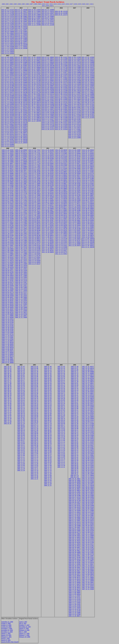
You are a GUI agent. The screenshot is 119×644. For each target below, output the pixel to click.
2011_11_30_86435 (48, 244)
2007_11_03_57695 (88, 552)
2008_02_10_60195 (8, 167)
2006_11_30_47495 (75, 604)
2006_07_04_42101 (75, 505)
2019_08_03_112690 (61, 99)
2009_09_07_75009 (21, 275)
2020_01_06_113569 (75, 57)
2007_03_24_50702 (88, 413)
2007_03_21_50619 (88, 412)
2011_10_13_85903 (48, 232)
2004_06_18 (48, 418)
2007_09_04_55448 (88, 505)
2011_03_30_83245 (48, 173)
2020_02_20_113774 (75, 64)
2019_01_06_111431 (61, 57)
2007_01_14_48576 (88, 375)
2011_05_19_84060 (48, 190)
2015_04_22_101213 (8, 81)
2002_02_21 (21, 382)
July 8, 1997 (23, 623)
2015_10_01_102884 (8, 126)
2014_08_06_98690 (88, 209)
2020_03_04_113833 (75, 66)
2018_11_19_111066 (48, 121)
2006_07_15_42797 (75, 515)
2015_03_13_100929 (8, 72)
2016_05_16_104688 (21, 89)
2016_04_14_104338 (21, 77)
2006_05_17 (75, 454)
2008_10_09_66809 (8, 314)
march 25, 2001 (6, 640)
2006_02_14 (75, 390)
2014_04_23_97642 (88, 183)
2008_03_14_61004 (8, 185)
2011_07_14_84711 (48, 205)
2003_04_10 (34, 398)
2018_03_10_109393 (48, 72)
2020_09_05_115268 (75, 116)
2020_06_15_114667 (75, 92)
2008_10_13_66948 (8, 317)
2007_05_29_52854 (88, 454)
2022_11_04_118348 (8, 46)
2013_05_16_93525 (75, 188)
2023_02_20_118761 (21, 15)
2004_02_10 (48, 382)
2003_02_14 (34, 378)
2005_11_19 (61, 445)
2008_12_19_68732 (8, 356)
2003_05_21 (34, 412)
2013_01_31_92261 (75, 158)
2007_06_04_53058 (88, 457)
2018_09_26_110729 (48, 111)
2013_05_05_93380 (75, 185)
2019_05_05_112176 (61, 82)
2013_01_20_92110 (75, 155)
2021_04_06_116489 (88, 77)
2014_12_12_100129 (88, 240)
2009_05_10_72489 (21, 222)
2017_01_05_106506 (34, 57)
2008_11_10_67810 (8, 336)
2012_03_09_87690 (61, 165)
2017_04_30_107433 (34, 84)
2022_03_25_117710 (8, 18)
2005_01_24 (61, 373)
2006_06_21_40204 (75, 484)
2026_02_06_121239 (61, 11)
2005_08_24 (61, 420)
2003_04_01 (34, 395)
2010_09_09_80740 (34, 235)
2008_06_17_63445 (8, 240)
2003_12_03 (34, 465)
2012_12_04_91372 (61, 244)
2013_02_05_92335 (75, 160)
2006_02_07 (75, 387)
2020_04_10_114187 (75, 76)
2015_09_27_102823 (8, 124)
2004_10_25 (48, 460)
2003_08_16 (34, 435)
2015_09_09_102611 (8, 117)
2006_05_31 (75, 462)
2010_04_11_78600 (34, 183)
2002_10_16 (21, 447)
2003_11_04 (34, 454)
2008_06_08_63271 (8, 237)
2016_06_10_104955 (21, 97)
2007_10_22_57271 (88, 544)
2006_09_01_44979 (75, 554)
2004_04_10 (48, 402)
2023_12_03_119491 (21, 31)
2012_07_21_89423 (61, 200)
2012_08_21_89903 (61, 210)
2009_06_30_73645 (21, 245)
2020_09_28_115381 (75, 119)
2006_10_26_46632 (75, 587)
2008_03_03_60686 (8, 178)
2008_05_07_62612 (8, 222)
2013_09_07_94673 (75, 217)
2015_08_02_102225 (8, 106)
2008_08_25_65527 (8, 287)
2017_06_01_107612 (34, 89)
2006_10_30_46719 (75, 589)
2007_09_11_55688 (88, 510)
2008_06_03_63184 (8, 235)
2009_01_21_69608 (21, 162)
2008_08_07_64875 (8, 274)
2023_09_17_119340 (21, 28)
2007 (31, 4)
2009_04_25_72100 (21, 214)
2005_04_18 (61, 395)
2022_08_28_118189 (8, 38)
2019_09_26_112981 (61, 109)
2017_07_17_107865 (34, 96)
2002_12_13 (21, 467)
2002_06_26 (21, 417)
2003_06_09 (34, 417)
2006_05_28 (75, 460)
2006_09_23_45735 (75, 569)
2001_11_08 (8, 408)
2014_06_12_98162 (88, 197)
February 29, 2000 (25, 637)
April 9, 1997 (23, 622)
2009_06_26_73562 (21, 244)
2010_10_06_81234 (34, 245)
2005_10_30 (61, 437)
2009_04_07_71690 (21, 205)
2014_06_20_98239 (88, 198)
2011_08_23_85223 (48, 217)
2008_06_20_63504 (8, 242)
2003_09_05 (34, 440)
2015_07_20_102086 (8, 104)
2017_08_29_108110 (34, 102)
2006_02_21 (75, 395)
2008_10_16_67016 (8, 319)
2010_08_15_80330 (34, 225)
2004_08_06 (48, 432)
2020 (84, 4)
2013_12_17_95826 (75, 242)
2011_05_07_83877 (48, 187)
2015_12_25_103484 (8, 144)
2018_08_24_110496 (48, 104)
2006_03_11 (75, 410)
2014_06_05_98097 (88, 195)
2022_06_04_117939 (8, 28)
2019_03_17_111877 (61, 72)
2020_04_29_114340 (75, 81)
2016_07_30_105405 (21, 111)
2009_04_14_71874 (21, 209)
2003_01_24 (34, 373)
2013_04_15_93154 (75, 180)
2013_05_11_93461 (75, 187)
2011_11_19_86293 (48, 240)
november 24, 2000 (7, 630)
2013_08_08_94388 (75, 210)
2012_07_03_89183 (61, 195)
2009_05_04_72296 (21, 219)
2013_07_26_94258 (75, 207)
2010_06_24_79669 (34, 209)
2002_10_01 (21, 442)
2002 (11, 4)
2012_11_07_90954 (61, 234)
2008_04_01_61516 (8, 197)
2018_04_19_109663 (48, 81)
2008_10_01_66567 (8, 309)
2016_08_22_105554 (21, 116)
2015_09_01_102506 (8, 114)
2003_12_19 (34, 474)
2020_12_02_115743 (75, 132)
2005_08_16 (61, 418)
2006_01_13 (75, 373)
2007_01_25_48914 (88, 382)
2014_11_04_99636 (88, 230)
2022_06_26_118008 (8, 31)
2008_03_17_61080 (8, 187)
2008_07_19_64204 (8, 259)
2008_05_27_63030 (8, 232)
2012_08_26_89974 (61, 212)
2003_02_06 (34, 377)
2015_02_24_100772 (8, 67)
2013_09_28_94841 (75, 220)
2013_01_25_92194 (75, 157)
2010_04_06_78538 (34, 182)
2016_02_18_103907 (21, 66)
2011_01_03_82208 (48, 150)
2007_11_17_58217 (88, 564)
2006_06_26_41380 (75, 495)
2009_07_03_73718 (21, 247)
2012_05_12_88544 (61, 182)
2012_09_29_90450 (61, 222)
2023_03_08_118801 (21, 16)
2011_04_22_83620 (48, 182)
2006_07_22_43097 (75, 520)
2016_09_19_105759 (21, 122)
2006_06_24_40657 (75, 489)
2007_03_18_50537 (88, 410)
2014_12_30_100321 (88, 245)
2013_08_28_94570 (75, 215)
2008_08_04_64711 (8, 270)
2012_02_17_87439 (61, 160)
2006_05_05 (75, 445)
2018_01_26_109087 (48, 64)
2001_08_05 (8, 385)
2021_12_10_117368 (88, 112)
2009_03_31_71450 (21, 200)
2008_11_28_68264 (8, 346)
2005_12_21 (61, 462)
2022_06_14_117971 (8, 30)
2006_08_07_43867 (75, 534)
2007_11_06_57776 (88, 554)
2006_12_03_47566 (75, 606)
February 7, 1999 (24, 635)
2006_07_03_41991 (75, 504)
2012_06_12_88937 (61, 190)
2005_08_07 (61, 417)
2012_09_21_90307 (61, 219)
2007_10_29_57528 (88, 549)
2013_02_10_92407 (75, 162)
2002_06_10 (21, 413)
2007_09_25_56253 (88, 520)
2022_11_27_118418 (8, 50)
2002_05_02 (21, 403)
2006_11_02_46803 (75, 591)
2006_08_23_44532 (75, 546)
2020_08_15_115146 (75, 111)
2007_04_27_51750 (88, 433)
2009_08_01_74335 (21, 260)
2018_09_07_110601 (48, 107)
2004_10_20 (48, 457)
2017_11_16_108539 (34, 114)
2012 (51, 4)
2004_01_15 (48, 370)
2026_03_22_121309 (61, 13)
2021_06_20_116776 (88, 89)
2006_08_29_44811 (75, 551)
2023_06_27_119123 (21, 23)
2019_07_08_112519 (61, 94)
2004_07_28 (48, 428)
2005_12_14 (61, 459)
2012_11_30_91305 (61, 242)
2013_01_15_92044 (75, 153)
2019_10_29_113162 (61, 116)
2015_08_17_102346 (8, 109)
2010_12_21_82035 (34, 262)
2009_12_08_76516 (21, 309)
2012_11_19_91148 (61, 239)
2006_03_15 (75, 413)
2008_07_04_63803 (8, 249)
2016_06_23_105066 (21, 101)
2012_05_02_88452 (61, 180)
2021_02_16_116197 (88, 67)
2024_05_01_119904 (21, 40)
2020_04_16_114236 (75, 77)
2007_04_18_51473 (88, 428)
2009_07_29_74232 (21, 259)
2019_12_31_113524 (61, 129)
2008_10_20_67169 (8, 322)
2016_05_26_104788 (21, 92)
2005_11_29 (61, 450)
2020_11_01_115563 (75, 126)
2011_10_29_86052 (48, 235)
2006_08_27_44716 (75, 549)
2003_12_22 (34, 475)
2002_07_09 (21, 420)
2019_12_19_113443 (61, 126)
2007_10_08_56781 (88, 532)
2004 (19, 4)
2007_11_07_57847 (88, 556)
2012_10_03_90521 (61, 224)
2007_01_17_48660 (88, 377)
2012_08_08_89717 (61, 207)
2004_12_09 (48, 477)
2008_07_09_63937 (8, 252)
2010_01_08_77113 (34, 152)
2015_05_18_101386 (8, 86)
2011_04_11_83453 (48, 178)
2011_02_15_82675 (48, 160)
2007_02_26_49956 (88, 400)
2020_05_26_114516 (75, 87)
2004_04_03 (48, 400)
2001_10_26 (8, 403)
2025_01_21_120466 (48, 10)
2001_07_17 (8, 380)
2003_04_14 (34, 400)
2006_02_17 (75, 392)
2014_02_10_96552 (88, 162)
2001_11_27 (8, 413)
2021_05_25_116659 (88, 84)
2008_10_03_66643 (8, 311)
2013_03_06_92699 (75, 168)
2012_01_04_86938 (61, 150)
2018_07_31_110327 (48, 99)
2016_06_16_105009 (21, 99)
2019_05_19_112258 (61, 86)
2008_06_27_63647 (8, 245)
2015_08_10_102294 (8, 107)
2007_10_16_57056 (88, 539)
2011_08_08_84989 (48, 212)
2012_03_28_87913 (61, 170)
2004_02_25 (48, 387)
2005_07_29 (61, 415)
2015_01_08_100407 (8, 57)
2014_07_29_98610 (88, 207)
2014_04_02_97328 (88, 177)
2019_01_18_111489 (61, 59)
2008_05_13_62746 (8, 225)
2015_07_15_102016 (8, 102)
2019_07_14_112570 (61, 96)
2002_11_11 (21, 457)
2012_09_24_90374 (61, 220)
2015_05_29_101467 (8, 87)
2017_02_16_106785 (34, 66)
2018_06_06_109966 (48, 89)
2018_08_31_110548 (48, 106)
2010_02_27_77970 (34, 168)
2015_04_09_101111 (8, 77)
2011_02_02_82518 (48, 157)
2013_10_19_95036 (75, 225)
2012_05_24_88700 (61, 185)
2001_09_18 (8, 395)
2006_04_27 (75, 440)
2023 (43, 6)
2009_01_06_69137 (21, 152)
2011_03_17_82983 (48, 167)
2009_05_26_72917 (21, 230)
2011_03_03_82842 (48, 163)
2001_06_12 (8, 373)
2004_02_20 (48, 385)
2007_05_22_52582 (88, 448)
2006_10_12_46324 (75, 581)
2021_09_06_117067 (88, 101)
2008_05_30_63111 (8, 234)
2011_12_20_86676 (48, 249)
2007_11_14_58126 (88, 562)
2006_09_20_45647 (75, 567)
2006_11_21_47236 (75, 599)
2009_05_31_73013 (21, 232)
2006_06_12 (75, 470)
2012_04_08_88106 (61, 173)
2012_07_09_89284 (61, 197)
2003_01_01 (34, 367)
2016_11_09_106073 (21, 132)
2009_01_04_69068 (21, 150)
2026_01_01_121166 (48, 25)
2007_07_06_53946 (88, 474)
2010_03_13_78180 (34, 173)
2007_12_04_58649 (88, 574)
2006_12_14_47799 (75, 611)
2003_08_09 (34, 433)
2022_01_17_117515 (8, 10)
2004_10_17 (48, 455)
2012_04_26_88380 (61, 178)
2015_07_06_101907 (8, 99)
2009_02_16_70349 (21, 177)
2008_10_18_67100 (8, 321)
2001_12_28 (8, 422)
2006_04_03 (75, 425)
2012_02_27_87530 (61, 162)
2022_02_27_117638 (8, 15)
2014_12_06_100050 (88, 239)
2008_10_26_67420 (8, 327)
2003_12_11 (34, 469)
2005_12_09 (61, 457)
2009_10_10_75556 (21, 289)
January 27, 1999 (24, 633)
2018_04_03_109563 (48, 77)
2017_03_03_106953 (34, 71)
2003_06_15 (34, 418)
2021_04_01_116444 (88, 76)
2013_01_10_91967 (75, 152)
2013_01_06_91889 (75, 150)
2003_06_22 (34, 420)
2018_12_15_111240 (48, 126)
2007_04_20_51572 (88, 430)
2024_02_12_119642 (21, 35)
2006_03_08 (75, 408)
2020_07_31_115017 (75, 106)
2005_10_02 (61, 428)
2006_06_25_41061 (75, 492)
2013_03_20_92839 (75, 172)
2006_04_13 (75, 432)
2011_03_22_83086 (48, 170)
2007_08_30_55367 (88, 504)
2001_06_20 (8, 375)
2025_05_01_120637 (48, 13)
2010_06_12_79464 (34, 203)
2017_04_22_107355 (34, 82)
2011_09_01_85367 (48, 220)
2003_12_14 (34, 470)
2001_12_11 (8, 417)
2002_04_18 (21, 398)
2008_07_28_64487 (8, 265)
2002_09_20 (21, 438)
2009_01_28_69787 (21, 165)
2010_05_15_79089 (34, 195)
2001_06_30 (8, 377)
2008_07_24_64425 (8, 264)
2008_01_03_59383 (8, 150)
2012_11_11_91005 (61, 235)
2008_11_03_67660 (8, 332)
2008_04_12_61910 (8, 205)
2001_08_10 (8, 387)
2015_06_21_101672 (8, 92)
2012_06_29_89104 (61, 193)
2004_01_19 (48, 372)
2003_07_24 (34, 428)
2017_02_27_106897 (34, 69)
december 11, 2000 (7, 632)
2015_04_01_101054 (8, 76)
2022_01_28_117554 (8, 11)
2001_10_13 (8, 400)
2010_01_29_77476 (34, 158)
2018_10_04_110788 (48, 112)
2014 (59, 4)
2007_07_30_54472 (88, 484)
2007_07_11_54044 (88, 475)
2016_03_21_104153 (21, 72)
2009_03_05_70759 (21, 185)
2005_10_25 (61, 435)
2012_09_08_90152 (61, 215)
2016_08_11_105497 (21, 114)
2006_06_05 (75, 465)
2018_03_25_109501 (48, 76)
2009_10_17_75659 (21, 290)
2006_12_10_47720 (75, 609)
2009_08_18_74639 (21, 267)
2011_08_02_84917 (48, 210)
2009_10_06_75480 (21, 287)
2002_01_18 (21, 370)
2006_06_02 (75, 464)
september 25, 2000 (7, 622)
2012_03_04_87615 (61, 163)
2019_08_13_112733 (61, 101)
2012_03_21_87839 (61, 168)
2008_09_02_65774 (8, 292)
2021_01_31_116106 (88, 64)
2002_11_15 (21, 459)
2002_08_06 (21, 427)
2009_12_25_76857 (21, 316)
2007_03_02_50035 (88, 402)
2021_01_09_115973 (88, 59)
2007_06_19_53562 (88, 465)
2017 (71, 4)
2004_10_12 (48, 454)
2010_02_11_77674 (34, 162)
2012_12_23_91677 (61, 250)
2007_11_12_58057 (88, 561)
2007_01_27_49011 (88, 383)
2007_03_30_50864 (88, 417)
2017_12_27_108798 (34, 121)
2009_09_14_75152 (21, 279)
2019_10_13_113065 (61, 112)
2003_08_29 (34, 438)
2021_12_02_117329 (88, 111)
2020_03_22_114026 (75, 71)
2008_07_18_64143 (8, 257)
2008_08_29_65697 (8, 290)
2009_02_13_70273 (21, 175)
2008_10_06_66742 (8, 312)
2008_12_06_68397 (8, 349)
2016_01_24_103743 (21, 61)
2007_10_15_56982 (88, 537)
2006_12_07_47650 (75, 607)
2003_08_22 (34, 437)
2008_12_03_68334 (8, 347)
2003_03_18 (34, 390)
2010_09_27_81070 (34, 242)
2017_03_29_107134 (34, 76)
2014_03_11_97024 (88, 170)
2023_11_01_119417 (21, 30)
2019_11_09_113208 (61, 117)
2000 (3, 4)
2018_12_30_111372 (48, 129)
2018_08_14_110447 (48, 102)
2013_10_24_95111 (75, 227)
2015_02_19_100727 (8, 66)
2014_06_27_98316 (88, 200)
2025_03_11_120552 (48, 11)
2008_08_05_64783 (8, 272)
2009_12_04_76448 (21, 307)
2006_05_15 (75, 452)
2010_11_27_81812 (34, 257)
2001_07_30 (8, 383)
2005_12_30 (61, 465)
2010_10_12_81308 (34, 247)
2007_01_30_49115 (88, 385)
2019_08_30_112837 (61, 104)
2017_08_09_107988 (34, 99)
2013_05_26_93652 (75, 192)
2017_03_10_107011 (34, 72)
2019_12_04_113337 (61, 122)
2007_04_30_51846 (88, 435)
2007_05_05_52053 (88, 438)
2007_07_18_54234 (88, 479)
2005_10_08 (61, 430)
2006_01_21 (75, 378)
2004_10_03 (48, 450)
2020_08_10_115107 (75, 109)
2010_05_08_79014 (34, 193)
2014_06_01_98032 (88, 193)
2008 (35, 4)
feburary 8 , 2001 (6, 637)
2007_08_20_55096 (88, 497)
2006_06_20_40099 (75, 482)
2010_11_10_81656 (34, 254)
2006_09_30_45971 (75, 574)
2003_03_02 (34, 385)
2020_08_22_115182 (75, 112)
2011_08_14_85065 (48, 214)
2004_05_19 (48, 412)
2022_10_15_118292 (8, 43)
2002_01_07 (21, 367)
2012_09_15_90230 (61, 217)
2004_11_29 (48, 474)
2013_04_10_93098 (75, 178)
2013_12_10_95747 (75, 240)
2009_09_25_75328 (21, 284)
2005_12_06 (61, 455)
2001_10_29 (8, 405)
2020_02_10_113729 (75, 62)
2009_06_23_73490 (21, 242)
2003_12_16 (34, 472)
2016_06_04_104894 (21, 96)
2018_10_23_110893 (48, 116)
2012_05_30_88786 (61, 187)
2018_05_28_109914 (48, 87)
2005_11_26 (61, 448)
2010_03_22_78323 (34, 177)
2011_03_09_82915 (48, 165)
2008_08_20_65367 (8, 284)
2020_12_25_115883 (75, 138)
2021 (88, 4)
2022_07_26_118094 (8, 35)
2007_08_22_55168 (88, 499)
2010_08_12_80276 (34, 224)
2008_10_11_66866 (8, 316)
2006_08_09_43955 (75, 535)
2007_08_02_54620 (88, 487)
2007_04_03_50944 (88, 418)
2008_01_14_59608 (8, 155)
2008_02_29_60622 (8, 177)
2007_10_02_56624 (88, 529)
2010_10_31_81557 (34, 252)
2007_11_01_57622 (88, 551)
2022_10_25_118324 (8, 45)
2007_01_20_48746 (88, 378)
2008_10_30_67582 (8, 331)
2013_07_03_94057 (75, 202)
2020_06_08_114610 (75, 91)
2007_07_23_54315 (88, 480)
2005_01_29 (61, 375)
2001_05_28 (8, 372)
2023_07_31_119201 (21, 25)
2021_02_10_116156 (88, 66)
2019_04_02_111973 (61, 76)
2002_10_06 (21, 443)
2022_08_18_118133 (8, 36)
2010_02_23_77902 (34, 167)
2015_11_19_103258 (8, 138)
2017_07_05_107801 (34, 94)
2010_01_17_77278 (34, 155)
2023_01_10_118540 (21, 10)
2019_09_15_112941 (61, 107)
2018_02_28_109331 (48, 71)
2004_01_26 (48, 375)
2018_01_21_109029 (48, 62)
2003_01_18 (34, 372)
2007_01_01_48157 (88, 367)
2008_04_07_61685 (8, 200)
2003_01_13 (34, 370)
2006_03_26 (75, 420)
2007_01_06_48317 (88, 370)
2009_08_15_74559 (21, 265)
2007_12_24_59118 (88, 584)
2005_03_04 (61, 383)
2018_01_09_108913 (48, 59)
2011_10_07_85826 (48, 230)
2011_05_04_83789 (48, 185)
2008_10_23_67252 (8, 324)
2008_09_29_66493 (8, 307)
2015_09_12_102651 (8, 119)
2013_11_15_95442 (75, 234)
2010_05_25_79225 (34, 198)
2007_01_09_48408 (88, 372)
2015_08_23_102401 (8, 111)
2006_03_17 (75, 415)
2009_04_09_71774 (21, 207)
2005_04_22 (61, 397)
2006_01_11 (75, 372)
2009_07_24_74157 (21, 257)
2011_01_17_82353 (48, 153)
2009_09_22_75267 (21, 282)
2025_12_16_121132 (48, 23)
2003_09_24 (34, 443)
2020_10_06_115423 (75, 121)
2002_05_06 (21, 405)
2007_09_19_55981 (88, 515)
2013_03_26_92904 (75, 173)
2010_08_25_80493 (34, 229)
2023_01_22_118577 (21, 11)
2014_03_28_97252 (88, 175)
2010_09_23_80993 (34, 240)
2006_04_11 (75, 430)
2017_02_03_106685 (34, 62)
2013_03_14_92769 (75, 170)
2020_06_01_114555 (75, 89)
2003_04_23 (34, 403)
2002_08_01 (21, 425)
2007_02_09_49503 (88, 392)
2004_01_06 (48, 367)
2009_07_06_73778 (21, 249)
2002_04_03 (21, 393)
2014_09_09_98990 (88, 215)
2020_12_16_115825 (75, 136)
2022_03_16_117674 (8, 16)
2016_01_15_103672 (21, 59)
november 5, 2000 (7, 628)
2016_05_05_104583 (21, 86)
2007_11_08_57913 (88, 557)
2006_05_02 (75, 443)
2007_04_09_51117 (88, 422)
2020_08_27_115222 (75, 114)
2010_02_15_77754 (34, 163)
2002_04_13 (21, 397)
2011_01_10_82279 (48, 152)
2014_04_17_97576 (88, 182)
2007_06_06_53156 (88, 459)
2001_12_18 (8, 418)
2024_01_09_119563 (21, 33)
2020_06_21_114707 (75, 94)
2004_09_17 (48, 445)
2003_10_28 (34, 452)
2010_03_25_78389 (34, 178)
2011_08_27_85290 (48, 219)
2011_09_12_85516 (48, 224)
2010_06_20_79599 (34, 207)
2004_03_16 (48, 393)
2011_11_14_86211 (48, 239)
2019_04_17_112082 (61, 79)
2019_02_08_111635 (61, 64)
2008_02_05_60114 (8, 165)
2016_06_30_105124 (21, 102)
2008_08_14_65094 (8, 279)
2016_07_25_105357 (21, 109)
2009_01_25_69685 (21, 163)
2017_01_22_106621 (34, 61)
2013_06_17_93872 (75, 197)
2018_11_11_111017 (48, 119)
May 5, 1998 (23, 632)
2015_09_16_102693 (8, 121)
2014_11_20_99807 (88, 234)
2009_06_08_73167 (21, 235)
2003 (15, 4)
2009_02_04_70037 (21, 170)
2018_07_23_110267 (48, 97)
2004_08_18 (48, 435)
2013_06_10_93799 (75, 195)
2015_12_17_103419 (8, 143)
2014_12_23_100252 (88, 244)
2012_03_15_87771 (61, 167)
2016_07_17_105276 (21, 107)
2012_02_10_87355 (61, 158)
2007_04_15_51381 (88, 427)
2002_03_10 (21, 387)
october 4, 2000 (6, 623)
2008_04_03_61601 (8, 198)
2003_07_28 (34, 430)
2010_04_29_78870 (34, 190)
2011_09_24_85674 (48, 227)
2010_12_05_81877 (34, 259)
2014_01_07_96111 (88, 152)
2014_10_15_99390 (88, 225)
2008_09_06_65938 (8, 296)
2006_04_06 (75, 427)
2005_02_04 (61, 377)
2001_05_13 (8, 368)
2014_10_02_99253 (88, 222)
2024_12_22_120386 (21, 48)
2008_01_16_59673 (8, 157)
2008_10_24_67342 (8, 326)
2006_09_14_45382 (75, 562)
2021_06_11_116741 (88, 87)
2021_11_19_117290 (88, 109)
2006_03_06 (75, 407)
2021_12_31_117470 (88, 117)
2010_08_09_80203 (34, 222)
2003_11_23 (34, 462)
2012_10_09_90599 (61, 225)
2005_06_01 (61, 405)
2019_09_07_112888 (61, 106)
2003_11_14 (34, 457)
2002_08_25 (21, 432)
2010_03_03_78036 (34, 170)
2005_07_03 (61, 410)
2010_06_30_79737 (34, 210)
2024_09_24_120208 (21, 45)
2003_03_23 (34, 392)
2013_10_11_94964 (75, 224)
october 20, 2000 (6, 627)
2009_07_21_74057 (21, 255)
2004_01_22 (48, 373)
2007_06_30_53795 (88, 470)
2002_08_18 (21, 430)
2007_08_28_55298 (88, 502)
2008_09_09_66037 (8, 297)
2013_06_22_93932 (75, 198)
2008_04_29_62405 (8, 217)
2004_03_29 (48, 398)
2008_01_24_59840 (8, 160)
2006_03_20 (75, 417)
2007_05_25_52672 (88, 450)
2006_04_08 (75, 428)
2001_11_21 (8, 412)
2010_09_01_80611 (34, 232)
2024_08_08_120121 (21, 43)
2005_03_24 (61, 388)
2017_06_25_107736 (34, 92)
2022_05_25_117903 (8, 26)
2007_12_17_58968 (88, 581)
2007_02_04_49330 (88, 388)
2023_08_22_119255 (21, 26)
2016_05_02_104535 (21, 84)
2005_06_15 (61, 407)
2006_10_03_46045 (75, 576)
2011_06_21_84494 (48, 200)
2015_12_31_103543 (8, 146)
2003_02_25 (34, 382)
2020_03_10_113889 (75, 67)
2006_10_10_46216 (75, 579)
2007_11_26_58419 (88, 569)
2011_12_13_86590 (48, 247)
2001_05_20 (8, 370)
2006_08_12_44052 (75, 537)
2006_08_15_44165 (75, 539)
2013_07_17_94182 (75, 205)
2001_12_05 (8, 415)
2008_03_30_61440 (8, 195)
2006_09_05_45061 (75, 556)
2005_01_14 (61, 370)
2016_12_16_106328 (21, 139)
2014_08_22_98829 (88, 212)
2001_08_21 (8, 390)
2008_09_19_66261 (8, 302)
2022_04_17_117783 (8, 21)
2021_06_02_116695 (88, 86)
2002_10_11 (21, 445)
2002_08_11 (21, 428)
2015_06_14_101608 (8, 91)
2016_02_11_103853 (21, 64)
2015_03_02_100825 (8, 69)
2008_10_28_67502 (8, 329)
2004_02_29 (48, 388)
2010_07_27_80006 (34, 217)
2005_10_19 (61, 433)
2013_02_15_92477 (75, 163)
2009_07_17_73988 (21, 254)
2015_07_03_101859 (8, 97)
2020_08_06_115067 (75, 107)
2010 (43, 4)
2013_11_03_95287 (75, 230)
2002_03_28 (21, 392)
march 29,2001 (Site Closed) (10, 642)
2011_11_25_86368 (48, 242)
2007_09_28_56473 (88, 525)
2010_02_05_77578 (34, 160)
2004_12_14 (48, 479)
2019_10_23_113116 (61, 114)
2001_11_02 (8, 407)
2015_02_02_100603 (8, 62)
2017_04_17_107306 (34, 81)
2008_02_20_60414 (8, 172)
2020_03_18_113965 (75, 69)
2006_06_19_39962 (75, 480)
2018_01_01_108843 (48, 57)
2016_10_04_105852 (21, 126)
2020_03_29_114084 (75, 72)
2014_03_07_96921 (88, 168)
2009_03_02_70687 (21, 183)
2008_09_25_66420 (8, 306)
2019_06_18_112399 (61, 91)
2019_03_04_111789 (61, 69)
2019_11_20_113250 (61, 119)
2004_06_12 (48, 417)
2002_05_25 (21, 410)
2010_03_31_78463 (34, 180)
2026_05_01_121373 (61, 15)
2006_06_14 (75, 472)
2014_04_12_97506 (88, 180)
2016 (67, 4)
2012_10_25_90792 (61, 230)
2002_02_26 (21, 383)
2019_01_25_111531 (61, 61)
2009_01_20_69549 (21, 160)
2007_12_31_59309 (88, 589)
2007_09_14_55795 (88, 512)
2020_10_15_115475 (75, 122)
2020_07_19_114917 (75, 102)
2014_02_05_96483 (88, 160)
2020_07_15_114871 (75, 101)
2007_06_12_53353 (88, 462)
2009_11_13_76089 (21, 299)
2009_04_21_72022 (21, 212)
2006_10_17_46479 (75, 584)
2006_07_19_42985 (75, 519)
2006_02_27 (75, 402)
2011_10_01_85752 (48, 229)
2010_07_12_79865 (34, 214)
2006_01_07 (75, 368)
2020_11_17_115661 (75, 129)
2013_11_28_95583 (75, 237)
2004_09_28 (48, 448)
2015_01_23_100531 (8, 61)
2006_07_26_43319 (75, 524)
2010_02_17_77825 (34, 165)
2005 (23, 4)
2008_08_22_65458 (8, 285)
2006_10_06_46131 (75, 577)
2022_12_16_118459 (8, 51)
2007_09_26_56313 (88, 522)
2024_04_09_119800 (21, 38)
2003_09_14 (34, 442)
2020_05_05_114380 (75, 82)
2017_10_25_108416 (34, 111)
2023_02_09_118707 (21, 13)
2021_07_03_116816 (88, 91)
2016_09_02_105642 (21, 119)
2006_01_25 (75, 380)
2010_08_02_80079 (34, 219)
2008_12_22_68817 (8, 357)
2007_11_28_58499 (88, 571)
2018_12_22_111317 (48, 127)
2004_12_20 (48, 480)
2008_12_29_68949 (8, 361)
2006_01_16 (75, 375)
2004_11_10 (48, 467)
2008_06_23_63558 (8, 244)
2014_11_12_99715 (88, 232)
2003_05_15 (34, 410)
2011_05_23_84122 (48, 192)
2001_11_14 (8, 410)
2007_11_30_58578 (88, 572)
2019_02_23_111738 (61, 67)
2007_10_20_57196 (88, 542)
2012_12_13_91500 (61, 247)
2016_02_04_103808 (21, 62)
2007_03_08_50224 (88, 405)
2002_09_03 (21, 433)
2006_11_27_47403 (75, 602)
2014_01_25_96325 (88, 157)
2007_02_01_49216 (88, 387)
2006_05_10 (75, 448)
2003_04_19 (34, 402)
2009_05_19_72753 (21, 227)
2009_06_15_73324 (21, 239)
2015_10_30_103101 (8, 132)
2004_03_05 (48, 390)
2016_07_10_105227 (21, 106)
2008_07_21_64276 (8, 260)
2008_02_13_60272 (8, 168)
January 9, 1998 (24, 628)
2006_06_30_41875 (75, 502)
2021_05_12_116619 (88, 82)
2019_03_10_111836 (61, 71)
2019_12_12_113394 (61, 124)
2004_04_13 (48, 403)
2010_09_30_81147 (34, 244)
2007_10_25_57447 (88, 547)
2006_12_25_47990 (75, 614)
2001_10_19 (8, 402)
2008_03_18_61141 (8, 188)
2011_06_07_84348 (48, 197)
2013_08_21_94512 (75, 214)
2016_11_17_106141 (21, 134)
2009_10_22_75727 (21, 292)
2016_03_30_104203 (21, 74)
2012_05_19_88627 (61, 183)
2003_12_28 (34, 477)
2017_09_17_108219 (34, 106)
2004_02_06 (48, 380)
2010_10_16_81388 (34, 249)
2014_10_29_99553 (88, 229)
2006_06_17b (75, 477)
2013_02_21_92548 (75, 165)
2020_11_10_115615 (75, 127)
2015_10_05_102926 (8, 127)
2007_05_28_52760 (88, 452)
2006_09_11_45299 (75, 561)
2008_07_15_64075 (8, 255)
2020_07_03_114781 (75, 97)
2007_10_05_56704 (88, 530)
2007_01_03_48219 (88, 368)
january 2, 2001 (6, 633)
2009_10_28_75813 (21, 294)
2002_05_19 (21, 408)
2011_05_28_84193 (48, 193)
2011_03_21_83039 (48, 168)
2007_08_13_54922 (88, 494)
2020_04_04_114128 (75, 74)
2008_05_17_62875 (8, 229)
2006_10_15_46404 (75, 582)
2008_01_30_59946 (8, 162)
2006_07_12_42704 (75, 514)
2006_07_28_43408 (75, 525)
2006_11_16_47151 (75, 597)
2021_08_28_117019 (88, 99)
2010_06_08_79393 (34, 202)
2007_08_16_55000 (88, 495)
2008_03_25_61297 (8, 192)
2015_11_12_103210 (8, 136)
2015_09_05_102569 (8, 116)
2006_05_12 (75, 450)
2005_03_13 (61, 385)
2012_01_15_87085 (61, 153)
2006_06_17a (75, 475)
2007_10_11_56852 (88, 534)
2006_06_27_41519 (75, 497)
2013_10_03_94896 (75, 222)
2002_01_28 (21, 373)
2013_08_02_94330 (75, 209)
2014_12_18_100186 (88, 242)
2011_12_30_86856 (48, 252)
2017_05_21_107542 (34, 87)
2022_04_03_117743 (8, 20)
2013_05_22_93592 (75, 190)
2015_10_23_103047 (8, 131)
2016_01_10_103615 (21, 57)
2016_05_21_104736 (21, 91)
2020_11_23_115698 (75, 131)
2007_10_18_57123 (88, 541)
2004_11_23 (48, 472)
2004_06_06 (48, 415)
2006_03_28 (75, 422)
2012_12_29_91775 (61, 252)
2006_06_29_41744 (75, 500)
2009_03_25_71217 (21, 195)
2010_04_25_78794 (34, 188)
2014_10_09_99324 (88, 224)
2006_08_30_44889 (75, 552)
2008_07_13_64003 (8, 254)
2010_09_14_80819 (34, 237)
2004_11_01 (48, 464)
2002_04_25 (21, 402)
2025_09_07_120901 (48, 18)
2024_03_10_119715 (21, 36)
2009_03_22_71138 (21, 193)
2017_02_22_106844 (34, 67)
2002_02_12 (21, 378)
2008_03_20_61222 (8, 190)
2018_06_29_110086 (48, 92)
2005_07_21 (61, 413)
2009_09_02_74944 (21, 274)
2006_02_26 (75, 400)
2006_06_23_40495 (75, 487)
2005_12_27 (61, 464)
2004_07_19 (48, 425)
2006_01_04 (75, 367)
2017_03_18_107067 (34, 74)
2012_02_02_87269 (61, 157)
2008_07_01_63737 (8, 247)
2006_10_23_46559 (75, 586)
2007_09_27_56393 (88, 524)
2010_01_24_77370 (34, 157)
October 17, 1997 (24, 625)
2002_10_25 (21, 450)
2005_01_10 (61, 368)
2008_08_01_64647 (8, 269)
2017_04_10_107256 (34, 79)
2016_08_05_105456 (21, 112)
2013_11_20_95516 (75, 235)
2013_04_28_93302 (75, 183)
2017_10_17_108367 (34, 109)
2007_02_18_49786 (88, 397)
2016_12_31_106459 (21, 143)
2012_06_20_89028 (61, 192)
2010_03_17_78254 (34, 175)
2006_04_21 (75, 437)
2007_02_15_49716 (88, 395)
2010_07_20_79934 (34, 215)
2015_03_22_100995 (8, 74)
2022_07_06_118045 (8, 33)
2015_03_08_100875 (8, 71)
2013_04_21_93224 (75, 182)
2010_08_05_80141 (34, 220)
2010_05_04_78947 (34, 192)
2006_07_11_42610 (75, 512)
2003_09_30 (34, 445)
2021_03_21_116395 (88, 74)
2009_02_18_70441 (21, 178)
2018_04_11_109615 (48, 79)
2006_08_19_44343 (75, 542)
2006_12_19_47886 (75, 612)
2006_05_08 (75, 447)
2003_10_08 (34, 447)
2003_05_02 (34, 407)
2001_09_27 (8, 397)
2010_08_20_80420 (34, 227)
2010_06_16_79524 (34, 205)
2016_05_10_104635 (21, 87)
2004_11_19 (48, 470)
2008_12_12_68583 (8, 352)
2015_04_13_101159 (8, 79)
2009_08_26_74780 (21, 270)
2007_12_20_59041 (88, 582)
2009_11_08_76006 (21, 297)
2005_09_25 (61, 427)
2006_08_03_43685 (75, 530)
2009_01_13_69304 (21, 155)
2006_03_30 (75, 423)
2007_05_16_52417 (88, 445)
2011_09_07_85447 (48, 222)
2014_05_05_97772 (88, 187)
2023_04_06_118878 (21, 18)
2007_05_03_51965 (88, 437)
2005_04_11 (61, 393)
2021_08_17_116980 (88, 97)
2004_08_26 (48, 438)
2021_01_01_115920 (88, 57)
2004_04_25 (48, 407)
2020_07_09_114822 (75, 99)
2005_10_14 (61, 432)
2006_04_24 (75, 438)
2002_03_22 (21, 390)
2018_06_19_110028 (48, 91)
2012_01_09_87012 (61, 152)
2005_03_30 (61, 390)
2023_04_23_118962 (21, 20)
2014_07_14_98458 (88, 203)
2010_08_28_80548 (34, 230)
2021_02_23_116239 (88, 69)
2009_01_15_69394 (21, 157)
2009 (39, 4)
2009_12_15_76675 (21, 312)
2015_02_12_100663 (8, 64)
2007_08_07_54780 (88, 490)
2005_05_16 (61, 402)
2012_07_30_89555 (61, 203)
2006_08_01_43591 (75, 529)
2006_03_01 (75, 403)
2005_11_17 (61, 443)
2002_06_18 (21, 415)
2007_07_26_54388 (88, 482)
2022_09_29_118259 (8, 41)
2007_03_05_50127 (88, 403)
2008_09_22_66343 (8, 304)
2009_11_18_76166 (21, 301)
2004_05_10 (48, 410)
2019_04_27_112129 (61, 81)
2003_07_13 (34, 425)
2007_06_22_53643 (88, 467)
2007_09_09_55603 (88, 509)
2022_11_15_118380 (8, 48)
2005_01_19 (61, 372)
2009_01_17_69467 (21, 158)
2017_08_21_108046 (34, 101)
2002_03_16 (21, 388)
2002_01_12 (21, 368)
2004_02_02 (48, 378)
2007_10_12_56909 (88, 535)
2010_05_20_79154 (34, 197)
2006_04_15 (75, 433)
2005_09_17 (61, 425)
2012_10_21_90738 (61, 229)
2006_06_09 (75, 469)
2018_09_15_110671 (48, 109)
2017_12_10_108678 (34, 117)
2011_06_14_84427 (48, 198)
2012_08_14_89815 (61, 209)
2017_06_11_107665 (34, 91)
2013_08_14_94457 (75, 212)
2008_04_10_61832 (8, 203)
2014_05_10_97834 (88, 188)
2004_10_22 (48, 459)
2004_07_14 (48, 423)
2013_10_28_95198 (75, 229)
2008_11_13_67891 (8, 337)
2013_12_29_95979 (75, 245)
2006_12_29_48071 (75, 616)
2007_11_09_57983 (88, 559)
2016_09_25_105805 (21, 124)
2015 (63, 4)
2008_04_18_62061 (8, 209)
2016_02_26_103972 (21, 67)
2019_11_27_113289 (61, 121)
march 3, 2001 (6, 638)
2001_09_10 (8, 393)
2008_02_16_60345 (8, 170)
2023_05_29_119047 (21, 21)
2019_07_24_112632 (61, 97)
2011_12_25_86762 (48, 250)
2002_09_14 (21, 437)
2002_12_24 (21, 470)
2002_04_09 (21, 395)
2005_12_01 (61, 452)
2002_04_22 (21, 400)
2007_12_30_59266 (88, 587)
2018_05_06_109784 (48, 84)
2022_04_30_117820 (8, 23)
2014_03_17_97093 (88, 172)
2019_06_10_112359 (61, 89)
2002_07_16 (21, 422)
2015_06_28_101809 (8, 96)
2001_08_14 (8, 388)
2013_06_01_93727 (75, 193)
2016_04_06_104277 (21, 76)
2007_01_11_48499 (88, 373)
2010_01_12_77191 (34, 153)
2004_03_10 (48, 392)
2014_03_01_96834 (88, 167)
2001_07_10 (8, 378)
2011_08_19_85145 (48, 215)
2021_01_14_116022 (88, 61)
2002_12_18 (21, 469)
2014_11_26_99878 (88, 235)
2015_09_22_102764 (8, 122)
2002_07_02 (21, 418)
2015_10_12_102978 (8, 129)
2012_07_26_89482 (61, 202)
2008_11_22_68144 (8, 342)
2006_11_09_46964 (75, 594)
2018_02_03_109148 (48, 66)
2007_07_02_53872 (88, 472)
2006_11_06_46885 (75, 592)
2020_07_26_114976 (75, 104)
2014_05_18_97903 (88, 190)
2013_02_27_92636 (75, 167)
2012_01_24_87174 (61, 155)
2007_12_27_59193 (88, 586)
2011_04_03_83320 (48, 175)
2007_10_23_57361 (88, 546)
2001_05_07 (8, 367)
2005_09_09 (61, 423)
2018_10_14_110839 (48, 114)
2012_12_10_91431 (61, 245)
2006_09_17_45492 (75, 564)
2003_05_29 (34, 413)
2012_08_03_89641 (61, 205)
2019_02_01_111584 (61, 62)
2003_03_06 (34, 387)
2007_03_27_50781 (88, 415)
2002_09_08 (21, 435)
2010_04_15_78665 (34, 185)
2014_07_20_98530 (88, 205)
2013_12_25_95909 (75, 244)
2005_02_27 (61, 382)
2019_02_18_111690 (61, 66)
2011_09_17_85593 (48, 225)
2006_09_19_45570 (75, 566)
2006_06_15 (75, 474)
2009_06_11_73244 (21, 237)
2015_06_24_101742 (8, 94)
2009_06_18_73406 (21, 240)
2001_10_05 (8, 398)
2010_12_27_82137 (34, 264)
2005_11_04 (61, 438)
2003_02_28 (34, 383)
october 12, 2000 (6, 625)
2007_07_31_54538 (88, 485)
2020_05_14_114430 (75, 84)
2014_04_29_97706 (88, 185)
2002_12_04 (21, 464)
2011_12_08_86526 (48, 245)
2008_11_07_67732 (8, 334)
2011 (47, 4)
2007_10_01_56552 (88, 527)
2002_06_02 (21, 412)
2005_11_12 (61, 442)
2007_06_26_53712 (88, 469)
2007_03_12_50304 (88, 407)
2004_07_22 (48, 427)
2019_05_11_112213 (61, 84)
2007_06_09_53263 (88, 460)
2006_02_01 (75, 383)
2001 (7, 4)
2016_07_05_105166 (21, 104)
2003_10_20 (34, 450)
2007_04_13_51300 (88, 425)
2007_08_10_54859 (88, 492)
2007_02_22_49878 (88, 398)
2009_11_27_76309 (21, 304)
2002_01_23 (21, 372)
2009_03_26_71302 (21, 197)
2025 (51, 6)
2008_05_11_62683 (8, 224)
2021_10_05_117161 (88, 104)
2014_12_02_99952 (88, 237)
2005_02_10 (61, 378)
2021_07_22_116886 (88, 94)
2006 (27, 4)
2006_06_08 (75, 467)
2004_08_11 (48, 433)
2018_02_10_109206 (48, 67)
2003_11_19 (34, 460)
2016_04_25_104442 (21, 81)
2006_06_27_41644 (75, 499)
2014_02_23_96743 (88, 165)
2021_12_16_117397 (88, 114)
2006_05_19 (75, 455)
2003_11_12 (34, 455)
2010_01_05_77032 (34, 150)
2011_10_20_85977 (48, 234)
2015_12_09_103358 (8, 141)
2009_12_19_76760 (21, 314)
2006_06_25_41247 (75, 494)
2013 (55, 4)
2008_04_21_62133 (8, 210)
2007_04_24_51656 (88, 432)
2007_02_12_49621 (88, 393)
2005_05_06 (61, 400)
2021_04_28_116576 (88, 81)
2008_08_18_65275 (8, 282)
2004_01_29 (48, 377)
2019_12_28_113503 (61, 127)
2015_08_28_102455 (8, 112)
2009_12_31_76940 (21, 317)
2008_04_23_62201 (8, 212)
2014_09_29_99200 (88, 220)
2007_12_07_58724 (88, 576)
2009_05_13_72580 (21, 224)
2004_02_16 (48, 383)
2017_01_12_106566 (34, 59)
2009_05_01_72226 (21, 217)
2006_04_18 (75, 435)
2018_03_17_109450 (48, 74)
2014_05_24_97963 (88, 192)
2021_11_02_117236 (88, 107)
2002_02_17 (21, 380)
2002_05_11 (21, 407)
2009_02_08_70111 (21, 172)
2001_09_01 (8, 392)
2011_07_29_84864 (48, 209)
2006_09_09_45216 (75, 559)
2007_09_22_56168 (88, 519)
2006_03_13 (75, 412)
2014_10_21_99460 (88, 227)
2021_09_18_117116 (88, 102)
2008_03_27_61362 (8, 193)
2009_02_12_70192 (21, 173)
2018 (75, 4)
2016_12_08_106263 (21, 138)
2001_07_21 (8, 382)
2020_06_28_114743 (75, 96)
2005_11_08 (61, 440)
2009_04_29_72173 (21, 215)
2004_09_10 (48, 443)
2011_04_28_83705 (48, 183)
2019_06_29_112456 (61, 92)
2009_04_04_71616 (21, 203)
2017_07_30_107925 (34, 97)
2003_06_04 (34, 415)
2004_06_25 (48, 420)
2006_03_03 (75, 405)
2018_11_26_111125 (48, 122)
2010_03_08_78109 (34, 172)
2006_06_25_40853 (75, 490)
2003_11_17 (34, 459)
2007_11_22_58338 (88, 567)
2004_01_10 (48, 368)
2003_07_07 (34, 423)
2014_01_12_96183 (88, 153)
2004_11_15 (48, 469)
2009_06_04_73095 (21, 234)
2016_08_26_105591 (21, 117)
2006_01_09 (75, 370)
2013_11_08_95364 (75, 232)
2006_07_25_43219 (75, 522)
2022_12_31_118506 (8, 53)
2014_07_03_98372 (88, 202)
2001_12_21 (8, 420)
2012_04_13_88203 (61, 175)
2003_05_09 (34, 408)
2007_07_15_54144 (88, 477)
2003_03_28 (34, 393)
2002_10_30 (21, 452)
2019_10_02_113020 (61, 111)
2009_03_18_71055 (21, 192)
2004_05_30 (48, 413)
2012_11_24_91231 (61, 240)
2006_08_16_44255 (75, 541)
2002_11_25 (21, 462)
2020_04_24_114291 (75, 79)
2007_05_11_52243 (88, 442)
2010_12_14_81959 (34, 260)
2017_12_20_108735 (34, 119)
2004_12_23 (48, 482)
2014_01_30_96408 (88, 158)
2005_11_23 (61, 447)
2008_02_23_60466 (8, 173)
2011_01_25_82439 (48, 155)
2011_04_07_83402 (48, 177)
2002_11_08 (21, 455)
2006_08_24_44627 (75, 547)
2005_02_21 (61, 380)
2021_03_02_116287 (88, 71)
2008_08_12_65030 (8, 277)
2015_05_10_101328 (8, 84)
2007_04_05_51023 (88, 420)
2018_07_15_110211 (48, 96)
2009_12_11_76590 (21, 311)
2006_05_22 (75, 457)
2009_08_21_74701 (21, 269)
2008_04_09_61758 (8, 202)
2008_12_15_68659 (8, 354)
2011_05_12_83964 (48, 188)
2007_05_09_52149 (88, 440)
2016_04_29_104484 (21, 82)
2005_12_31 (61, 467)
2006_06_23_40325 (75, 485)
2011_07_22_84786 (48, 207)
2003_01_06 (34, 368)
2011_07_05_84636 (48, 203)
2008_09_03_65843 (8, 294)
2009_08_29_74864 (21, 272)
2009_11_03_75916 (21, 296)
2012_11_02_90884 (61, 232)
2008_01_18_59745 (8, 158)
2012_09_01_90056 (61, 214)
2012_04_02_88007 (61, 172)
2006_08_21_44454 (75, 544)
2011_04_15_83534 (48, 180)
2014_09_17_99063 (88, 217)
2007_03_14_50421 (88, 408)
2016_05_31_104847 (21, 94)
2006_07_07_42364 (75, 509)
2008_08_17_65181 (8, 280)
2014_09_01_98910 (88, 214)
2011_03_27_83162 (48, 172)
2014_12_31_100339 (88, 247)
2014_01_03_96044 (88, 150)
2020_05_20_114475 (75, 86)
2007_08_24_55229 (88, 500)
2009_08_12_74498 (21, 264)
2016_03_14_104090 (21, 71)
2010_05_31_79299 (34, 200)
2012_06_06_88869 (61, 188)
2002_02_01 (21, 375)
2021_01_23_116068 (88, 62)
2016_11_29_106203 (21, 136)
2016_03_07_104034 (21, 69)
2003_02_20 (34, 380)
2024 (47, 6)
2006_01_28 (75, 382)
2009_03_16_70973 (21, 190)
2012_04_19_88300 (61, 177)
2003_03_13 (34, 388)
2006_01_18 (75, 377)
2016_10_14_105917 (21, 127)
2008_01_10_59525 (8, 153)
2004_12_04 (48, 475)
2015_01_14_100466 (8, 59)
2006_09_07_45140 (75, 557)
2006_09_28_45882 (75, 572)
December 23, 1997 (25, 627)
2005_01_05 (61, 367)
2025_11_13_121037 (48, 21)
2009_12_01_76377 (21, 306)
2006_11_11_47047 (75, 596)
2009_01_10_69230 (21, 153)
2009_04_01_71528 (21, 202)
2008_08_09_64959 (8, 275)
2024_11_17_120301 (21, 46)
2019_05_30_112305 (61, 87)
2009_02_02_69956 (21, 168)
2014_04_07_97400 (88, 178)
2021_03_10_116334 (88, 72)
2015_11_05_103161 (8, 134)
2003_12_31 (34, 479)
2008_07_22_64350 (8, 262)
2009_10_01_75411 (21, 285)
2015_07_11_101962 (8, 101)
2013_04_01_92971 (75, 175)
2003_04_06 (34, 397)
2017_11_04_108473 (34, 112)
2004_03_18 (48, 395)
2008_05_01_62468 (8, 219)
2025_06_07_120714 (48, 15)
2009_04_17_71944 (21, 210)
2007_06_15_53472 (88, 464)
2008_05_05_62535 (8, 220)
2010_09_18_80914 (34, 239)
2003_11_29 (34, 464)
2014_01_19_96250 (88, 155)
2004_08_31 (48, 440)
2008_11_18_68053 (8, 341)
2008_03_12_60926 (8, 183)
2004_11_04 (48, 465)
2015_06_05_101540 (8, 89)
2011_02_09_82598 (48, 158)
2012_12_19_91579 (61, 249)
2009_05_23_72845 (21, 229)
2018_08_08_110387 (48, 101)
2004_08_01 (48, 430)
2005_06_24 (61, 408)
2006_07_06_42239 (75, 507)
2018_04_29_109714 (48, 82)
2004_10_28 (48, 462)
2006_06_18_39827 (75, 479)
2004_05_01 (48, 408)
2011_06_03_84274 (48, 195)
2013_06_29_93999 (75, 200)
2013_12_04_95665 (75, 239)
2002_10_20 (21, 448)
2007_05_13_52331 (88, 443)
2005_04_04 (61, 392)
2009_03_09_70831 (21, 187)
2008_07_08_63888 (8, 250)
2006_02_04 (75, 385)
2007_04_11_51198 (88, 423)
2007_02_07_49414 (88, 390)
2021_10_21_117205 (88, 106)
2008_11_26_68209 (8, 344)
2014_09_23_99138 (88, 219)
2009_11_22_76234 (21, 302)
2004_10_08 (48, 452)
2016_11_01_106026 (21, 131)
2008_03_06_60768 (8, 180)
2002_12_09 (21, 465)
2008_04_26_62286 (8, 214)
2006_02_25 (75, 398)
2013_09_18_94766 (75, 219)
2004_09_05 (48, 442)
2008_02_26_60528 (8, 175)
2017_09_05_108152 (34, 104)
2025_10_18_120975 (48, 20)
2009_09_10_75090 (21, 277)
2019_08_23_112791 (61, 102)
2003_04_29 (34, 405)
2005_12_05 (61, 454)
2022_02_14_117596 (8, 13)
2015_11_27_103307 (8, 139)
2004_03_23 (48, 397)
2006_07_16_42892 (75, 517)
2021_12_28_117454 (88, 116)
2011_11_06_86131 (48, 237)
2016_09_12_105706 (21, 121)
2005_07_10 (61, 412)
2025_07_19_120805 (48, 16)
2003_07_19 (34, 427)
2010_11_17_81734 (34, 255)
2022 (92, 4)
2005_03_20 (61, 387)
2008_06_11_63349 (8, 239)
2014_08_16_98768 (88, 210)
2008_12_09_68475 (8, 351)
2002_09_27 (21, 440)
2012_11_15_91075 (61, 237)
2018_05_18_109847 (48, 86)
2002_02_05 (21, 377)
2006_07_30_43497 (75, 527)
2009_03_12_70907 (21, 188)
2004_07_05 (48, 422)
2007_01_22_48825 (88, 380)
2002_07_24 (21, 423)
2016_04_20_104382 (21, 79)
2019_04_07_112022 (61, 77)
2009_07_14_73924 (21, 252)
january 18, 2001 (6, 635)
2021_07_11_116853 (88, 92)
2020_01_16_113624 (75, 59)
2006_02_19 (75, 393)
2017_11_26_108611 (34, 116)
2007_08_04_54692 (88, 489)
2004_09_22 (48, 447)
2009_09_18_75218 (21, 280)
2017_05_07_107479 (34, 86)
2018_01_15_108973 (48, 61)
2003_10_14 (34, 448)
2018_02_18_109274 (48, 69)
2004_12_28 (48, 484)
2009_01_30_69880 (21, 167)
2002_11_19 (21, 460)
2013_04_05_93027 (75, 177)
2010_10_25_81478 (34, 250)
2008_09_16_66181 (8, 301)
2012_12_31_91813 (61, 254)
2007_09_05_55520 (88, 507)
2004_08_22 (48, 437)
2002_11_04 (21, 454)
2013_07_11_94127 (75, 203)
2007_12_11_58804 (88, 577)
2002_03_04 (21, 385)
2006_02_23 (75, 397)
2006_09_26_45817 (75, 571)
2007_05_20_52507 (88, 447)
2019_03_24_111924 (61, 74)
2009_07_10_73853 (21, 250)
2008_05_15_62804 (8, 227)
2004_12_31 (48, 485)
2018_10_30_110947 (48, 117)
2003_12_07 (34, 467)
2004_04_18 (48, 405)
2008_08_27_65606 (8, 289)
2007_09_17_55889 (88, 514)
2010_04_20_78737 (34, 187)
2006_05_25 (75, 459)
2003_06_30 (34, 422)
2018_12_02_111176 (48, 124)
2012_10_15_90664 (61, 227)
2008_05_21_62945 (8, 230)
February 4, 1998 (24, 630)
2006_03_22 (75, 418)
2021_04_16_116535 (88, 79)
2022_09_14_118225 (8, 40)
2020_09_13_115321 (75, 117)
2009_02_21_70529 (21, 180)
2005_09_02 (61, 422)
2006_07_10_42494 (75, 510)
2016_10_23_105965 (21, 129)
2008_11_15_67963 (8, 339)
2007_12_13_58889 (88, 579)
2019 (79, 4)
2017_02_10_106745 (34, 64)
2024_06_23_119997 (21, 41)
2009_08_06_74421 (21, 262)
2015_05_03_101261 (8, 82)
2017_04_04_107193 (34, 77)
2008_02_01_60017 (8, 163)
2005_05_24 (61, 403)
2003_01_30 (34, 375)
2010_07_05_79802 (34, 212)
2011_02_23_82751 (48, 162)
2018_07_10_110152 (48, 94)
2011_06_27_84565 (48, 202)
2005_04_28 (61, 398)
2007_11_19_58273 (88, 566)
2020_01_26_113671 (75, 61)
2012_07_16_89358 (61, 198)
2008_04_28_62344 (8, 215)
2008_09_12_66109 (8, 299)
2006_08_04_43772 (75, 532)
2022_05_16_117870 (8, 25)
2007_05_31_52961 (88, 455)
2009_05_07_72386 (21, 220)
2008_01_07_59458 (8, 152)
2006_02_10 (75, 388)
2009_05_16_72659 (21, 225)
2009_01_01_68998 (8, 362)
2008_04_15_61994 (8, 207)
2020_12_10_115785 (75, 134)
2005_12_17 (61, 460)
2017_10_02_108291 (34, 107)
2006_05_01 (75, 442)
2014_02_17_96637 (88, 163)
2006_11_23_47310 (75, 601)
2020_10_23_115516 (75, 124)
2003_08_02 (34, 432)
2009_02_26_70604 (21, 182)
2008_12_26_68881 (8, 359)
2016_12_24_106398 (21, 141)
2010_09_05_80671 (34, 234)
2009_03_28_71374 (21, 198)
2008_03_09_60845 (8, 182)
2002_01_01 (8, 423)
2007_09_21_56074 (88, 517)
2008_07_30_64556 (8, 267)
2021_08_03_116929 (88, 96)
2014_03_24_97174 (88, 173)
